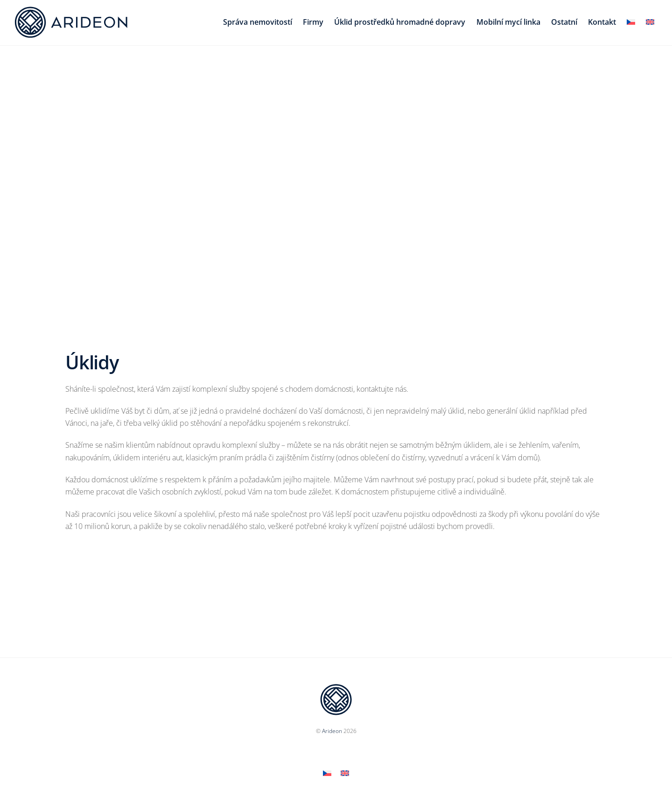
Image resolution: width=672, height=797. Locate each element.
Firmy (313, 22)
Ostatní (564, 22)
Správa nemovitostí (258, 22)
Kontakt (602, 22)
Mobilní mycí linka (508, 22)
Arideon (332, 731)
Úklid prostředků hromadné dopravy (400, 22)
